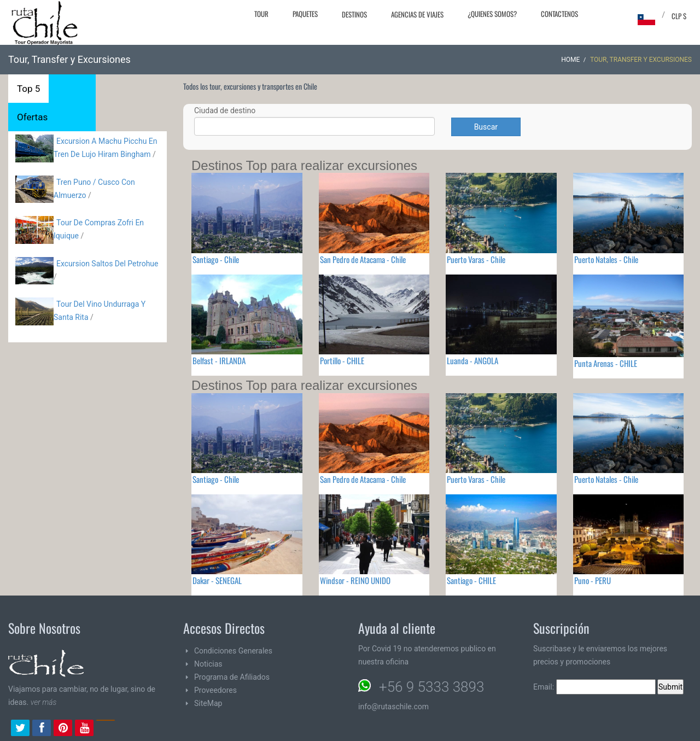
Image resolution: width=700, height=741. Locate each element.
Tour (261, 14)
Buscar (486, 127)
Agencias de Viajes (417, 14)
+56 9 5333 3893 (431, 687)
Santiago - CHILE (471, 580)
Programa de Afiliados (232, 677)
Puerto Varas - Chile (476, 259)
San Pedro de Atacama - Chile (363, 259)
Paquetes (305, 14)
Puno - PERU (593, 580)
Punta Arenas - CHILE (606, 363)
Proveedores (215, 690)
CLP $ (679, 16)
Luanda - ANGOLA (472, 360)
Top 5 (28, 89)
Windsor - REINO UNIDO (355, 580)
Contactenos (559, 14)
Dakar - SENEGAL (217, 580)
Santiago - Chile (216, 259)
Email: (594, 687)
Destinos (354, 14)
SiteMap (208, 703)
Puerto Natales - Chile (606, 259)
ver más (44, 702)
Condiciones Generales (233, 651)
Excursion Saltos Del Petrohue (107, 264)
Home (570, 60)
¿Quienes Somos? (492, 14)
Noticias (208, 664)
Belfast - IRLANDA (219, 360)
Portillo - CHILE (342, 360)
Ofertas (32, 117)
